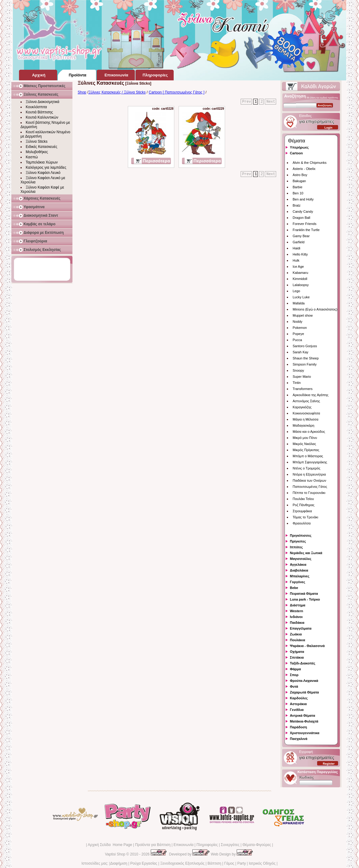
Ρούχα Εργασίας (144, 863)
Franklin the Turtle (306, 230)
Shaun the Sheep (306, 358)
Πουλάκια (298, 640)
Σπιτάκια (297, 657)
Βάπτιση (215, 863)
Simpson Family (305, 364)
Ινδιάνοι (296, 617)
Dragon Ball (301, 218)
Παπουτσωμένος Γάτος (310, 487)
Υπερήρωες (299, 147)
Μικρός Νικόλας (304, 444)
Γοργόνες (298, 582)
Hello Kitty (300, 254)
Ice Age (298, 267)
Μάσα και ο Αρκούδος (309, 432)
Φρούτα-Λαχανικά (304, 681)
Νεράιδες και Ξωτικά (306, 553)
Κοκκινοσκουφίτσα (306, 413)
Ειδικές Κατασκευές (41, 147)
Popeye (298, 334)
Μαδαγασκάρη (303, 425)
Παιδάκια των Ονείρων (309, 480)
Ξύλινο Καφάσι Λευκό (43, 173)
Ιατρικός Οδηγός (262, 863)
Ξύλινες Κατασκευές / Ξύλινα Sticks (117, 92)
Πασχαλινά (299, 739)
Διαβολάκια (299, 570)
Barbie (298, 187)
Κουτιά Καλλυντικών (42, 117)
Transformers (303, 389)
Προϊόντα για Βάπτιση (153, 845)
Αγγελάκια (298, 565)
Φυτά (294, 686)
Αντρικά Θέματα (302, 715)
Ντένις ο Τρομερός (306, 468)
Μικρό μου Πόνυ (305, 438)
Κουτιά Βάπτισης (39, 112)
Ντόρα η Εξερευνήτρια (309, 474)
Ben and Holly (303, 199)
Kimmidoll (300, 279)
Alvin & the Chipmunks (310, 163)
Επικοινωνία (183, 845)
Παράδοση (298, 727)
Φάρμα (295, 669)
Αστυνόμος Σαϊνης (306, 401)
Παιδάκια (297, 623)
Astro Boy (300, 175)
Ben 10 (298, 193)
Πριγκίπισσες (301, 535)
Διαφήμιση (119, 863)
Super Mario (302, 377)
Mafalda (299, 303)
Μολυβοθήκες (37, 152)
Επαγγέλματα (301, 628)
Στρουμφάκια (302, 511)
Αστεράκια (298, 704)
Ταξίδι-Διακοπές (303, 663)
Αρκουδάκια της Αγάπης (311, 395)
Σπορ (294, 675)
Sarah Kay (300, 352)
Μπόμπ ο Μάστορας (308, 456)
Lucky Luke (301, 297)
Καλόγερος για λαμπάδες (46, 167)
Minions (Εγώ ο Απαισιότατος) (315, 309)
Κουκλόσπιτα (36, 107)
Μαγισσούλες (301, 559)
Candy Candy (303, 211)
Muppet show (303, 315)
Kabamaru (300, 273)
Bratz (297, 205)
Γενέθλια (297, 710)
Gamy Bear (301, 236)
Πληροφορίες (207, 845)
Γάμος (229, 863)
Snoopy (298, 370)
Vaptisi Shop (115, 854)
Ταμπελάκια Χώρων (42, 162)
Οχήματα (297, 652)
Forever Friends (305, 224)
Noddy (298, 322)
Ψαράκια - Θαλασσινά (307, 646)
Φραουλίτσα (302, 523)
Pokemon (300, 328)
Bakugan (299, 181)
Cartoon (296, 153)
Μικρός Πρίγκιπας (306, 450)
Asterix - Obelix (304, 169)
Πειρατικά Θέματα (304, 594)
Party (242, 863)
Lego (296, 291)
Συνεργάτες (230, 845)
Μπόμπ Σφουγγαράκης (310, 462)
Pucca (297, 340)
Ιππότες (296, 547)
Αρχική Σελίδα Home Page (110, 845)
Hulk (296, 260)
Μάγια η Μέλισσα (305, 419)
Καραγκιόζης (302, 407)
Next (271, 102)
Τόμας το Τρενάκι (305, 517)
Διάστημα (298, 605)
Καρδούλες (299, 698)
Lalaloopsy (301, 285)
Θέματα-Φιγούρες (257, 845)
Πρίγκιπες (298, 541)
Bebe (294, 588)
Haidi (296, 248)
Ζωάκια (296, 634)
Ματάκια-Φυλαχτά (304, 721)
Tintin (297, 383)
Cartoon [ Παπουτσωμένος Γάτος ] (176, 92)
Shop (82, 92)
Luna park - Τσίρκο (305, 599)
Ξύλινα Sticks (37, 142)
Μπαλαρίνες (300, 576)
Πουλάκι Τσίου (303, 499)
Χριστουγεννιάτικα (305, 733)
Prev (247, 102)
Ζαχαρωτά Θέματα (304, 692)
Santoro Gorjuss (305, 346)
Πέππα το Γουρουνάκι (309, 493)
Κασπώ (32, 157)
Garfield (299, 242)
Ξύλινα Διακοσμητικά (43, 102)
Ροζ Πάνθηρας (303, 505)
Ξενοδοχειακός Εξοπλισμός (182, 863)
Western (296, 611)
